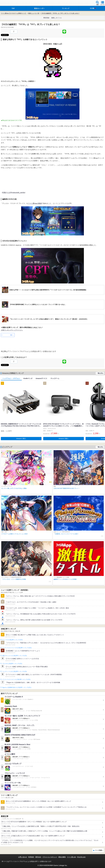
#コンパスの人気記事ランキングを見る (12, 640)
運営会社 (38, 857)
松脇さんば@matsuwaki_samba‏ (14, 192)
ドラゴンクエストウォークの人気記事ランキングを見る (17, 648)
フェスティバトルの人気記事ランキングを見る (14, 671)
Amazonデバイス (41, 378)
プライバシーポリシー (50, 857)
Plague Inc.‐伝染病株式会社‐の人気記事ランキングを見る (17, 687)
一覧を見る (100, 373)
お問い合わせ (23, 857)
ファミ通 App (8, 3)
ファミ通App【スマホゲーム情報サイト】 (14, 13)
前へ (12, 335)
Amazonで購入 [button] (21, 439)
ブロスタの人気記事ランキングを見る (12, 664)
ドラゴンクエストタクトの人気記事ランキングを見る (16, 679)
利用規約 (31, 857)
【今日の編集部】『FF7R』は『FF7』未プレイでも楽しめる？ (60, 13)
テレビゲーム (55, 378)
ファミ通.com (71, 857)
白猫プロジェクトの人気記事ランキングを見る (14, 656)
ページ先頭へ (99, 850)
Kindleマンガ (28, 378)
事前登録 (46, 18)
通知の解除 (62, 857)
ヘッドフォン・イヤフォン (11, 378)
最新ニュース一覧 (34, 13)
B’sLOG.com (81, 857)
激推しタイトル (56, 18)
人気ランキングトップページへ (12, 330)
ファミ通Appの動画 (35, 203)
